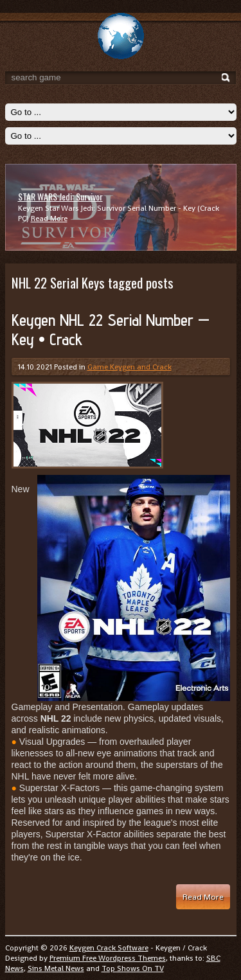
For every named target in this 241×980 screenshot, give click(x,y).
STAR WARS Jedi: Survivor (60, 196)
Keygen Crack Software (109, 948)
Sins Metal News (56, 968)
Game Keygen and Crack (129, 367)
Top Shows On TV (133, 968)
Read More (49, 218)
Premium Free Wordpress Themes (108, 958)
